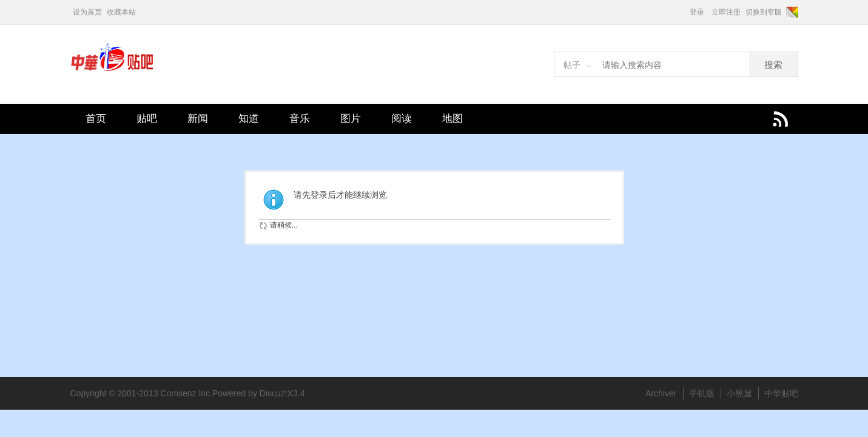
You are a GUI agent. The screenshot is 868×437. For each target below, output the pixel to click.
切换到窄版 (764, 12)
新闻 (198, 119)
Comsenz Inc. (186, 393)
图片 (351, 119)
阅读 (402, 119)
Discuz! (274, 393)
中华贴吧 (781, 393)
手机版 (702, 393)
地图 (453, 119)
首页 (96, 119)
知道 (249, 119)
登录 (697, 12)
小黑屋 (739, 393)
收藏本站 (121, 12)
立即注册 (726, 12)
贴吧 (147, 119)
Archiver (661, 393)
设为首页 (87, 12)
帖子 (572, 65)
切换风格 (791, 12)
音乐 (300, 119)
